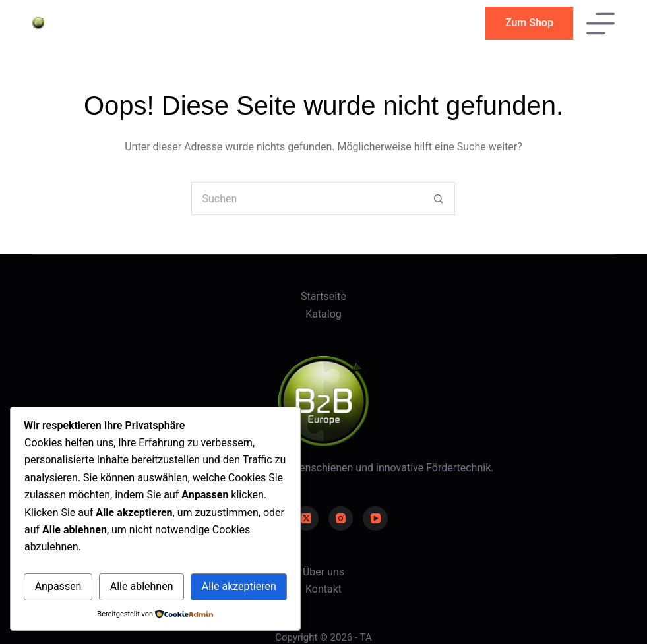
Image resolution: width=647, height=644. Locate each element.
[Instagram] (341, 519)
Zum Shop (529, 23)
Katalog (323, 314)
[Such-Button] (439, 198)
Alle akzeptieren (239, 586)
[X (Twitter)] (306, 519)
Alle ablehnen (142, 586)
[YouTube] (375, 519)
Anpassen (58, 586)
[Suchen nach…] (307, 198)
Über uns (323, 572)
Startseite (323, 296)
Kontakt (323, 589)
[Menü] (601, 23)
